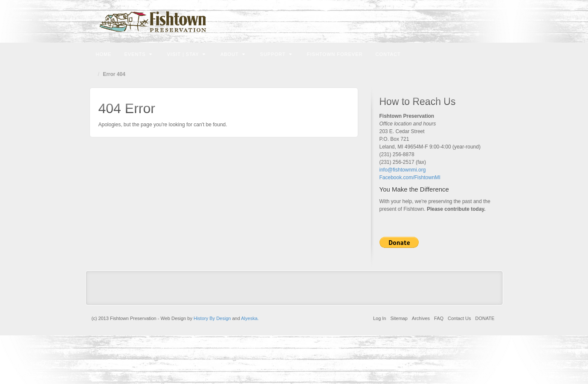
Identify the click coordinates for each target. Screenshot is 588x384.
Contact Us (459, 318)
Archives (421, 318)
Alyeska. (250, 318)
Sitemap (399, 318)
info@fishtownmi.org (403, 170)
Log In (380, 318)
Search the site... (491, 53)
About (233, 54)
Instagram (482, 21)
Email (459, 21)
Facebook (471, 21)
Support (276, 54)
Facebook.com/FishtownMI (410, 177)
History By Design (212, 318)
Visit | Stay (186, 54)
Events (138, 54)
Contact (388, 54)
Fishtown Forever (335, 54)
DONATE (485, 318)
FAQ (439, 318)
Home (104, 54)
